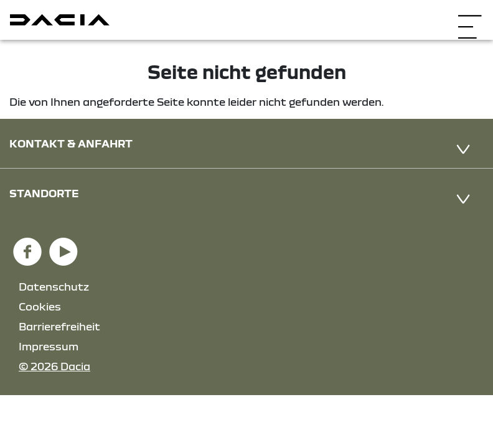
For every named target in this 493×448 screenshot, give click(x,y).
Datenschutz (54, 287)
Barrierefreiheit (59, 326)
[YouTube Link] (63, 246)
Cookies (40, 306)
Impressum (49, 346)
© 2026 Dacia (54, 366)
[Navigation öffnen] (470, 18)
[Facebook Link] (27, 246)
